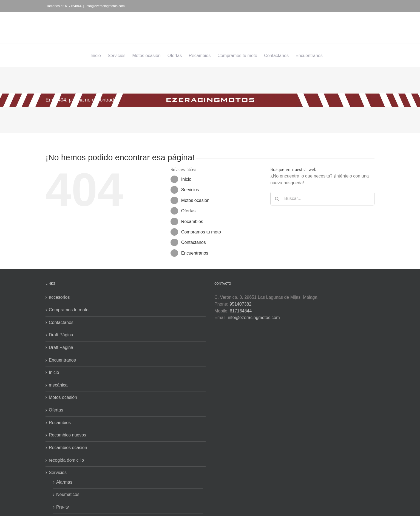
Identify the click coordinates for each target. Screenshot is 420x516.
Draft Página (61, 335)
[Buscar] (277, 199)
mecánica (58, 385)
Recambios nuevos (67, 435)
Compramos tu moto (201, 232)
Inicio (186, 179)
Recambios (192, 222)
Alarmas (64, 482)
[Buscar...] (322, 199)
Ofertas (188, 211)
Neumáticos (68, 494)
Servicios (190, 190)
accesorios (59, 297)
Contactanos (194, 242)
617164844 (241, 311)
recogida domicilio (66, 460)
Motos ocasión (195, 200)
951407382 (240, 304)
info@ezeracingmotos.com (105, 6)
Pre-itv (63, 507)
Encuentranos (195, 253)
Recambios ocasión (68, 448)
